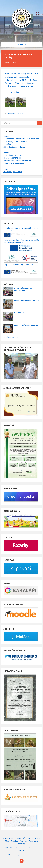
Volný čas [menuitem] (23, 841)
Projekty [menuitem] (14, 841)
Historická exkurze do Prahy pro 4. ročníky (26, 289)
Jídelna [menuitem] (38, 838)
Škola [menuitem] (19, 838)
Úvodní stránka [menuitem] (9, 838)
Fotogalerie (16, 63)
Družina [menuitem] (30, 838)
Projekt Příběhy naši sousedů (26, 325)
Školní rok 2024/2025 (15, 114)
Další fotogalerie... (11, 337)
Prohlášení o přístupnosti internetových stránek (21, 855)
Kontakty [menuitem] (22, 844)
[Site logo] (22, 37)
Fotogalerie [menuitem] (34, 841)
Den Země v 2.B (20, 313)
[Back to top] (22, 861)
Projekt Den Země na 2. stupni (26, 300)
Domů (7, 63)
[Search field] (21, 123)
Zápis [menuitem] (7, 841)
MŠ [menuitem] (24, 838)
